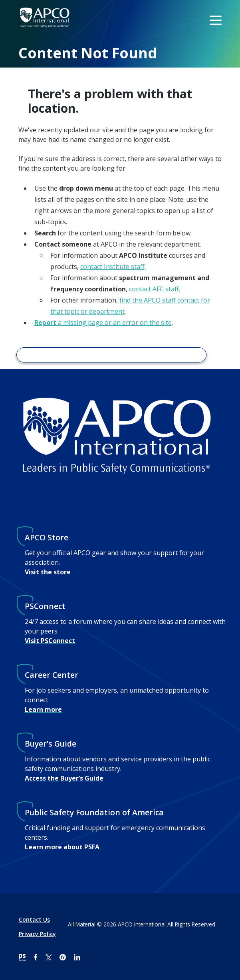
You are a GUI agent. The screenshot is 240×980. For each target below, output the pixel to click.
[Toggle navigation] (216, 20)
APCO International (142, 924)
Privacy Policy (37, 934)
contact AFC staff (154, 289)
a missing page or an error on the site (103, 323)
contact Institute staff (112, 267)
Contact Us (34, 919)
